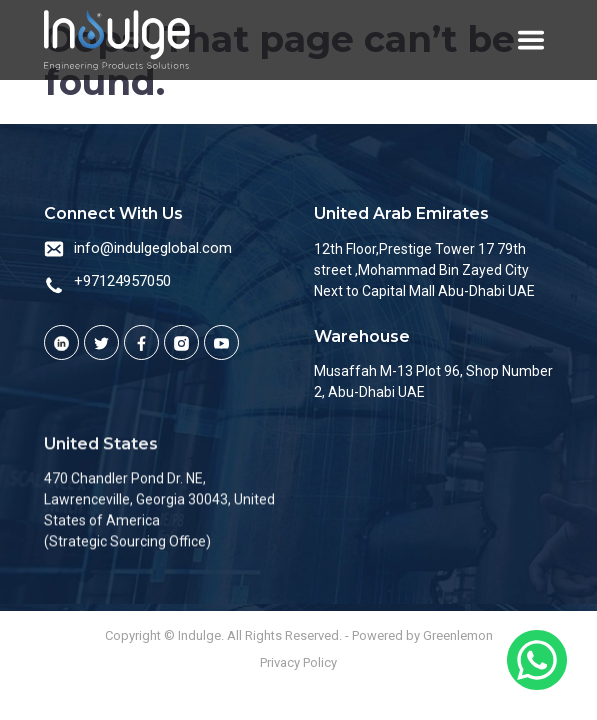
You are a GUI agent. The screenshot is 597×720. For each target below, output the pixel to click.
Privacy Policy (298, 662)
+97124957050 (122, 281)
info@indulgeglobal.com (153, 248)
